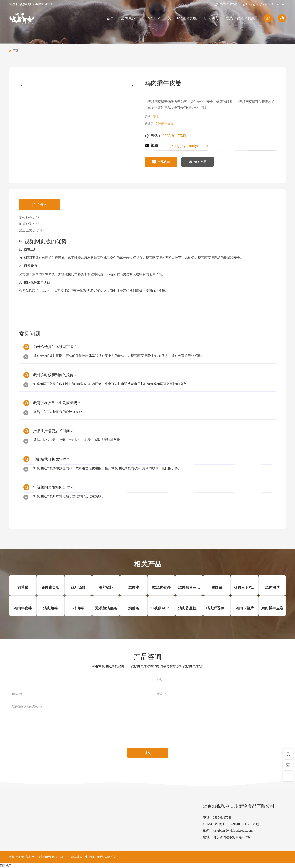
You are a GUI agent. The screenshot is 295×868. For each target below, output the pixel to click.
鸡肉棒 (78, 608)
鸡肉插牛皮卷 (272, 608)
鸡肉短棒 (50, 608)
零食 (156, 116)
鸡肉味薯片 (245, 608)
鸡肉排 (134, 588)
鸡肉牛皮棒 (23, 608)
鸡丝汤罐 (78, 588)
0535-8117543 (228, 4)
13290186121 (237, 824)
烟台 (100, 857)
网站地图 (6, 866)
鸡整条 (134, 608)
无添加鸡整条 (106, 608)
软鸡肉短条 (161, 588)
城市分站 (111, 857)
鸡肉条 (217, 588)
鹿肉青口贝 (50, 588)
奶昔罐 (23, 588)
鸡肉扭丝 (272, 588)
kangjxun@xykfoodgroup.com (267, 4)
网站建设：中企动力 (84, 857)
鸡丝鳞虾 (106, 588)
